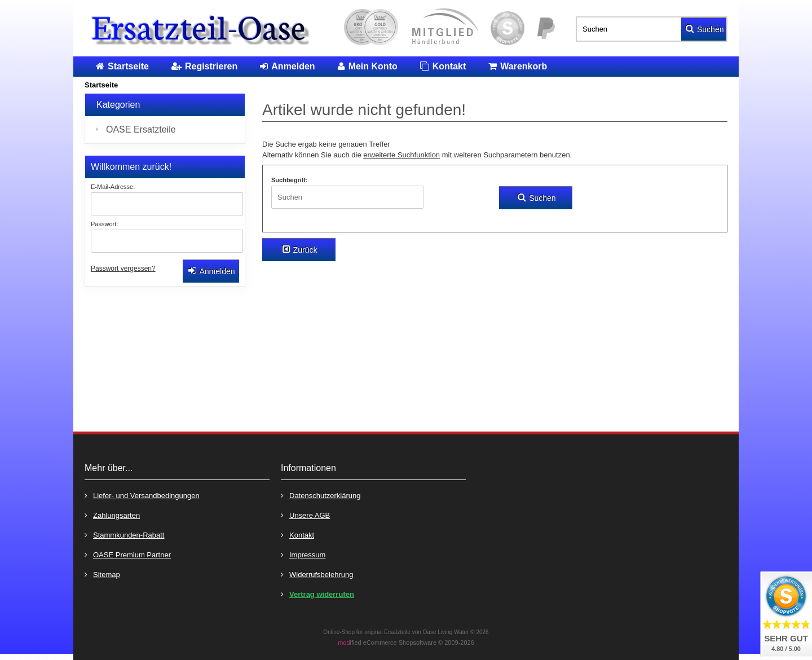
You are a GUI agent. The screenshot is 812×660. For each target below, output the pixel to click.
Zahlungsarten (112, 515)
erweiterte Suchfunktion (401, 155)
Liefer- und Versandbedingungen (142, 495)
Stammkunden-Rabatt (124, 534)
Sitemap (102, 574)
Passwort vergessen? (123, 269)
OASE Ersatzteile (141, 129)
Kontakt (297, 534)
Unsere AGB (305, 515)
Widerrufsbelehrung (317, 574)
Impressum (303, 554)
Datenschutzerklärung (321, 495)
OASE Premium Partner (128, 554)
